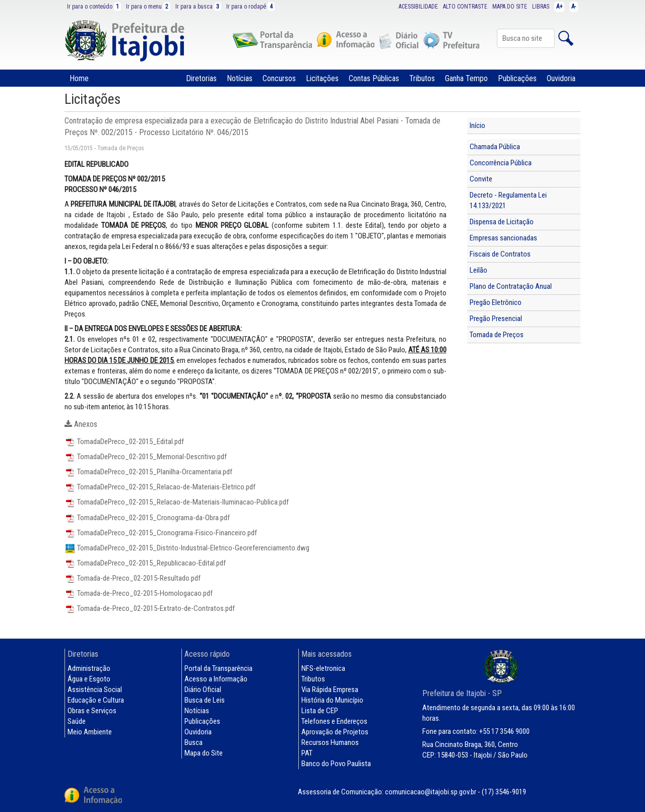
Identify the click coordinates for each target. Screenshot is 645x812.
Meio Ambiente (90, 732)
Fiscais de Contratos (500, 254)
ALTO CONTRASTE (465, 7)
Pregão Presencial (496, 319)
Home (79, 78)
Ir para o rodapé (250, 7)
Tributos (422, 78)
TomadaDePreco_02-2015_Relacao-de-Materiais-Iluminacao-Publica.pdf (177, 502)
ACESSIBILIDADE (418, 7)
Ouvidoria (561, 78)
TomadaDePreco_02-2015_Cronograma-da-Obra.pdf (147, 518)
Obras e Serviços (92, 711)
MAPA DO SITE (510, 7)
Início (477, 126)
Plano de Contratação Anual (511, 286)
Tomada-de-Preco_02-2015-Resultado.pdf (133, 578)
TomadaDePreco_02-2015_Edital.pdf (124, 442)
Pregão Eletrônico (496, 302)
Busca (193, 742)
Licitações (322, 78)
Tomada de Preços (497, 335)
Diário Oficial (203, 690)
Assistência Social (95, 690)
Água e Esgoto (89, 679)
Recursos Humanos (330, 742)
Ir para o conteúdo (94, 7)
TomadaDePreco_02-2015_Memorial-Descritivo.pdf (146, 457)
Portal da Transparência (218, 668)
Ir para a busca (198, 7)
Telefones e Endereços (334, 721)
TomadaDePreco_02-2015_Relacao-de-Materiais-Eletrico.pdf (160, 487)
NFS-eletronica (323, 668)
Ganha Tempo (466, 78)
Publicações (517, 78)
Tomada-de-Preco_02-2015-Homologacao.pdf (139, 593)
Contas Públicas (374, 78)
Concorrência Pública (501, 163)
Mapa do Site (204, 753)
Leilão (478, 270)
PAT (307, 753)
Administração (89, 668)
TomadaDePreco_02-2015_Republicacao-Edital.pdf (145, 563)
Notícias (240, 78)
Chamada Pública (495, 147)
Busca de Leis (205, 700)
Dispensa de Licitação (502, 222)
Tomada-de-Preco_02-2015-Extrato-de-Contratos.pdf (150, 608)
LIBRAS (541, 7)
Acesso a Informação (216, 679)
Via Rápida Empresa (330, 690)
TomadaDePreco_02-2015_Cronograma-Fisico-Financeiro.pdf (161, 533)
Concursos (279, 78)
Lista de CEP (320, 711)
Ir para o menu (148, 7)
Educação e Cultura (96, 700)
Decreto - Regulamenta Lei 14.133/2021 (508, 200)
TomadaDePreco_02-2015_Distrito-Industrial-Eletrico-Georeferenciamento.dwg (187, 548)
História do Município (332, 700)
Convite (481, 179)
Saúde (77, 721)
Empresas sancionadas (503, 238)
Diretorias (201, 78)
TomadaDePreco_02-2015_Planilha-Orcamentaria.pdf (148, 472)
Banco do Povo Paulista (336, 764)
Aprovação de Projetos (335, 732)
